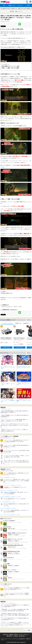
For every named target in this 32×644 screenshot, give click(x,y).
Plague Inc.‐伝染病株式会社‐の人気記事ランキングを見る (11, 497)
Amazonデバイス (27, 323)
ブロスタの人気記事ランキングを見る (8, 502)
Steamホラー (16, 307)
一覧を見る (29, 320)
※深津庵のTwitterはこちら (7, 293)
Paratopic (3, 307)
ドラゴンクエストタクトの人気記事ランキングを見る (11, 515)
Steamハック (11, 307)
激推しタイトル (19, 11)
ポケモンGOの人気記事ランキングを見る (8, 508)
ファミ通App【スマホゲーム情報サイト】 (9, 9)
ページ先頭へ (28, 630)
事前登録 (12, 11)
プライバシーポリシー (24, 634)
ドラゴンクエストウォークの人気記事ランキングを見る (11, 485)
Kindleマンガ (18, 323)
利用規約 (11, 634)
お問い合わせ (6, 634)
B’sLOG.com (22, 636)
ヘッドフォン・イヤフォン (7, 323)
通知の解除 (9, 636)
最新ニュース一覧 (22, 9)
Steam (6, 307)
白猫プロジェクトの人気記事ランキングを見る (9, 490)
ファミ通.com (15, 636)
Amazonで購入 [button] (7, 347)
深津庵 (20, 307)
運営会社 (16, 634)
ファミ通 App (5, 2)
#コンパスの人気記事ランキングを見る (8, 478)
